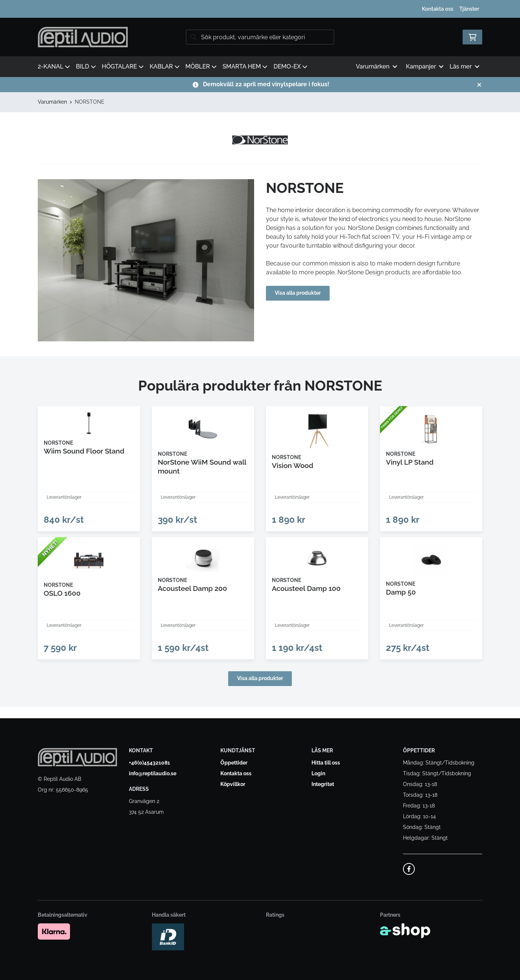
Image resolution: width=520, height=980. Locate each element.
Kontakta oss (438, 9)
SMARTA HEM (245, 66)
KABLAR (165, 66)
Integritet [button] (323, 785)
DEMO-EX (290, 66)
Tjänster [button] (469, 9)
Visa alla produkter (302, 293)
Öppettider (234, 763)
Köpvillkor (233, 785)
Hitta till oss (326, 763)
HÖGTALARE (123, 66)
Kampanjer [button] (425, 66)
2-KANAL (54, 66)
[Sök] (260, 37)
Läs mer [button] (464, 66)
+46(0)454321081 (149, 763)
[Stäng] (479, 85)
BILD (86, 66)
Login (318, 774)
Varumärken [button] (376, 66)
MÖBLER (201, 66)
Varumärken (52, 102)
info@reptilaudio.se (153, 774)
